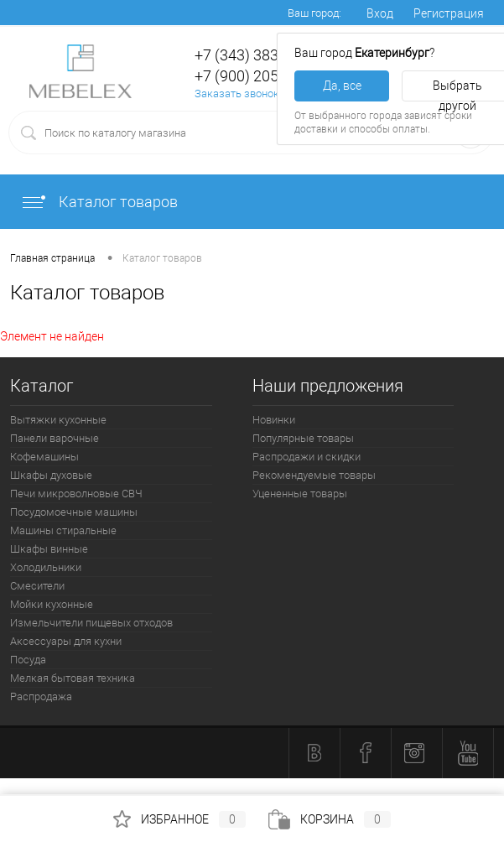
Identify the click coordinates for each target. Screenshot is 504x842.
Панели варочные (55, 438)
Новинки (274, 420)
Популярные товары (303, 438)
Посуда (28, 660)
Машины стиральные (63, 530)
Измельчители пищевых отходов (91, 623)
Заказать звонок (237, 94)
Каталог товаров (99, 202)
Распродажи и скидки (307, 457)
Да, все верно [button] (342, 90)
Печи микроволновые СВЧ (76, 494)
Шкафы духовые (51, 475)
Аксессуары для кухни (66, 641)
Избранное (179, 819)
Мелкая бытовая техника (73, 678)
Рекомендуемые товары (314, 475)
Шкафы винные (49, 549)
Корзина (330, 819)
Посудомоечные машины (74, 512)
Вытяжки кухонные (58, 420)
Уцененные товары (300, 494)
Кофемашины (44, 457)
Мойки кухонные (52, 604)
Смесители (37, 586)
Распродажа (41, 696)
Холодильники (46, 567)
